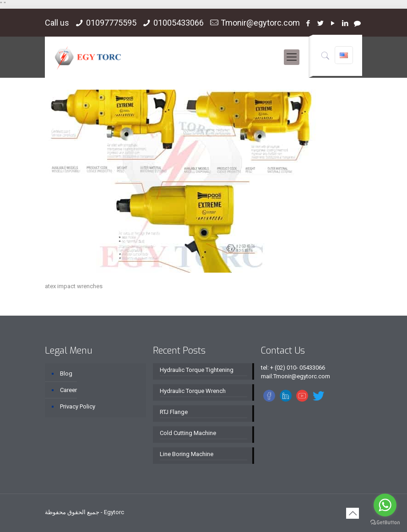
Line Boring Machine (187, 454)
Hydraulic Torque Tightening (197, 370)
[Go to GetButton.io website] (385, 523)
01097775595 (111, 23)
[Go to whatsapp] (385, 505)
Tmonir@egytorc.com (260, 23)
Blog (66, 373)
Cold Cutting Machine (188, 433)
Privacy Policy (78, 406)
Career (68, 390)
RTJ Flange (174, 412)
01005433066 (179, 23)
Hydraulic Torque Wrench (193, 391)
